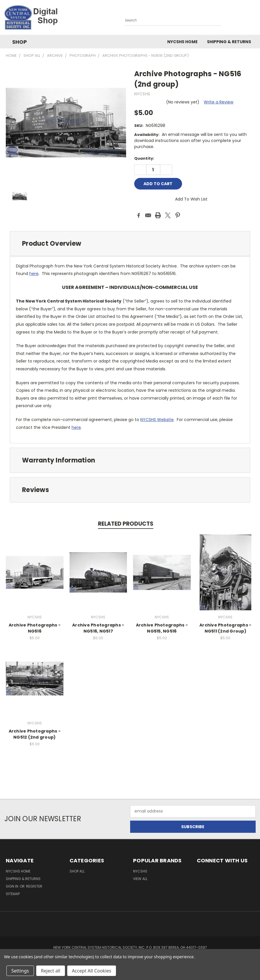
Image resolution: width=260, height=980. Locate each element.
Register (34, 886)
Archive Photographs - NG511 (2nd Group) (225, 628)
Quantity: (144, 158)
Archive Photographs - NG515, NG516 (162, 628)
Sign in (12, 886)
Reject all (51, 971)
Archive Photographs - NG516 (35, 628)
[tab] (130, 244)
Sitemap (13, 894)
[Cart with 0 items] (254, 19)
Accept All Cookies (92, 971)
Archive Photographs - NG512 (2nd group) (35, 734)
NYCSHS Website (157, 420)
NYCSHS (140, 871)
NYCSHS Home (182, 42)
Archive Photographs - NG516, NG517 (98, 628)
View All (140, 879)
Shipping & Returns (229, 42)
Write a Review (219, 102)
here (34, 274)
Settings (20, 971)
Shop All (77, 871)
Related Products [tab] (126, 524)
